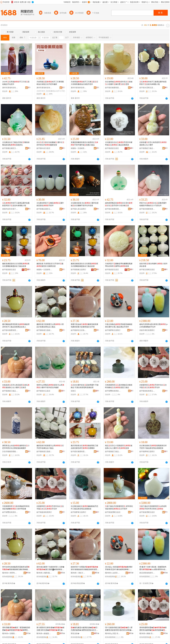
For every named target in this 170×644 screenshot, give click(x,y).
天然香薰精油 (51, 91)
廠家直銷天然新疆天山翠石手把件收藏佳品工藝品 (50, 447)
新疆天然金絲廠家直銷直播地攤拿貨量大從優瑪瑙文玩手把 (84, 326)
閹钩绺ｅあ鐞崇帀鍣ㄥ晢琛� (113, 573)
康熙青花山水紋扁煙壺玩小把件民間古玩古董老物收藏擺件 (16, 447)
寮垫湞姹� (75, 633)
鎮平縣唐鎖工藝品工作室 (147, 148)
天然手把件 (41, 91)
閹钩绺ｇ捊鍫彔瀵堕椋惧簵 (113, 633)
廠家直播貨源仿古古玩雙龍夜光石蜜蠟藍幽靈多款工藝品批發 (16, 265)
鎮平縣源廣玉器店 (9, 270)
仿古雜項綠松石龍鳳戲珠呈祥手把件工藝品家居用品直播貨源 (153, 447)
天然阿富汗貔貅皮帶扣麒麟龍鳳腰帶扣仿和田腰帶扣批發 (119, 265)
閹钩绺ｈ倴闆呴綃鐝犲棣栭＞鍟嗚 (10, 573)
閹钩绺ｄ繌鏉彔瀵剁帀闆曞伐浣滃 (147, 633)
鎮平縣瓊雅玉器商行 (78, 270)
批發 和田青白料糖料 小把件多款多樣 (153, 265)
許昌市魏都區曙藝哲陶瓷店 (10, 452)
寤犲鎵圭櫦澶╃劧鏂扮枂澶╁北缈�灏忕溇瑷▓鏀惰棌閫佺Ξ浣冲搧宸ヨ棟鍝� (50, 568)
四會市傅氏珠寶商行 (147, 330)
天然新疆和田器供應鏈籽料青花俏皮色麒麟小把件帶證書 (16, 508)
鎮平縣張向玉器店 (43, 391)
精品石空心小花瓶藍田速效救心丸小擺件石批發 (119, 447)
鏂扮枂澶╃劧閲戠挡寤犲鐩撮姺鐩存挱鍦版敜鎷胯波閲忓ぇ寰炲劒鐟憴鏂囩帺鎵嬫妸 (85, 568)
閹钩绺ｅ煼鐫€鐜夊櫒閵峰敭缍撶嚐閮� (44, 573)
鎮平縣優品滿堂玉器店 (10, 148)
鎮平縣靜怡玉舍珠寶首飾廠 (79, 330)
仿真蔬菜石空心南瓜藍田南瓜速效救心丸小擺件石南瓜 (16, 386)
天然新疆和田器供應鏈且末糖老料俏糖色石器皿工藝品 (119, 386)
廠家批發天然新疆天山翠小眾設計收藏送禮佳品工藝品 (50, 326)
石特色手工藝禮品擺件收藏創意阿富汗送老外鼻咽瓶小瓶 (16, 204)
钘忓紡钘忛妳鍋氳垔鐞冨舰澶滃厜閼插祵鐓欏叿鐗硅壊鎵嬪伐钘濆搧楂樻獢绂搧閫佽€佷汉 (16, 568)
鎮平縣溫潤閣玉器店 (113, 512)
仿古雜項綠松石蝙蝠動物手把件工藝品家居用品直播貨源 (84, 508)
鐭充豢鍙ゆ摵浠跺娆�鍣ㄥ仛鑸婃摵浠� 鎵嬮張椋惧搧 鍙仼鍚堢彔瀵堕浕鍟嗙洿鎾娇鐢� (85, 629)
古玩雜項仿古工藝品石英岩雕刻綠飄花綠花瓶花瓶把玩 (16, 144)
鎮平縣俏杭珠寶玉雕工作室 (147, 391)
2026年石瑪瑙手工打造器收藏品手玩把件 (16, 83)
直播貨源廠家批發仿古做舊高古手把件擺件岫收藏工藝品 (84, 144)
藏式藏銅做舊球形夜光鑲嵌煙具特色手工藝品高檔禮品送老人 (16, 326)
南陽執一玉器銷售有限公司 (79, 148)
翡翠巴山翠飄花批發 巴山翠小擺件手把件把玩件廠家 (50, 386)
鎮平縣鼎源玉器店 (112, 148)
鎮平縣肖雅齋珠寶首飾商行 (113, 88)
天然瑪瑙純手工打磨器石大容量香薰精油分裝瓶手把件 (84, 83)
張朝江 (73, 391)
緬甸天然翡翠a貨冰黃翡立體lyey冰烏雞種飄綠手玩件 (154, 326)
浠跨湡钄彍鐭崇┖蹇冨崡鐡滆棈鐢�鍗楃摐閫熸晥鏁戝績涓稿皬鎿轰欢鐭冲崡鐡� (16, 629)
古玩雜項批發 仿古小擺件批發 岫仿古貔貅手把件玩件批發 (85, 204)
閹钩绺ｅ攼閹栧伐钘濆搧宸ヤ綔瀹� (10, 633)
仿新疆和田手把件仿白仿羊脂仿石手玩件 (153, 386)
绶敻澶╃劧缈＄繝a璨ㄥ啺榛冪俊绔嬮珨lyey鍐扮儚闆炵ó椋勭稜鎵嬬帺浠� (153, 568)
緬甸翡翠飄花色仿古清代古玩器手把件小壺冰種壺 (119, 204)
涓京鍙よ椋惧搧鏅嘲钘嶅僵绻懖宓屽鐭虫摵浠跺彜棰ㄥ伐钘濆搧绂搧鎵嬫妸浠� (119, 568)
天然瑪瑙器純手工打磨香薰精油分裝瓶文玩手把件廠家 (50, 83)
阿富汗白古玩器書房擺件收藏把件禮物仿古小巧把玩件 (153, 204)
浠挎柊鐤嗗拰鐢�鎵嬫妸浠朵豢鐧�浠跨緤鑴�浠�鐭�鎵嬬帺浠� (153, 629)
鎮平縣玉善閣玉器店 (147, 270)
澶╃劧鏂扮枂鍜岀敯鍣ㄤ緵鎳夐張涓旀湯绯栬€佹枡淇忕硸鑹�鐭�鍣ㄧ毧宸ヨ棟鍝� (119, 629)
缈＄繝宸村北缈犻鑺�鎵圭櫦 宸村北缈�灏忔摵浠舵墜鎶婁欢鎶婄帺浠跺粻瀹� (50, 629)
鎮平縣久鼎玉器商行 (78, 209)
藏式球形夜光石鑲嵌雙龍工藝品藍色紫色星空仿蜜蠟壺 (84, 447)
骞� (28, 573)
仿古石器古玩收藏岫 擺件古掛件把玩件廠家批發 (50, 144)
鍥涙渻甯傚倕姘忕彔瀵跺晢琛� (147, 573)
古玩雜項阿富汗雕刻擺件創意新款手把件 (50, 204)
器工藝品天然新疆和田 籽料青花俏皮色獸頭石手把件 (119, 508)
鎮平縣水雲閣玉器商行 (147, 88)
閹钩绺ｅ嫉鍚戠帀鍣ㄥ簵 (44, 633)
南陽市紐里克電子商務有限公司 (10, 209)
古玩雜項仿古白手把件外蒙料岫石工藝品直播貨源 (119, 144)
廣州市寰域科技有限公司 (10, 88)
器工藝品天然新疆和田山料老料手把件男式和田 (153, 508)
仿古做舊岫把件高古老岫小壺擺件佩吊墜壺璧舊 (119, 83)
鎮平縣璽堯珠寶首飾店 (113, 391)
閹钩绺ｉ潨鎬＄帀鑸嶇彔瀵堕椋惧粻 (79, 573)
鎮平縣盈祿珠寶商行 (44, 512)
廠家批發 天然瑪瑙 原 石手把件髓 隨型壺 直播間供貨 (50, 265)
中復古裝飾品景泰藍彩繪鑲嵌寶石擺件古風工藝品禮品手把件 (119, 326)
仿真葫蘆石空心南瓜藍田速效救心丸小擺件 (153, 144)
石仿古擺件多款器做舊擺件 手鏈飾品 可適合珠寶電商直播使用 (85, 386)
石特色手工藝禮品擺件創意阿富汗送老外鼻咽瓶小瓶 (153, 83)
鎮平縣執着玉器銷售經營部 (44, 330)
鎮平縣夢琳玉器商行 (113, 330)
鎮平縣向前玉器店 (43, 148)
